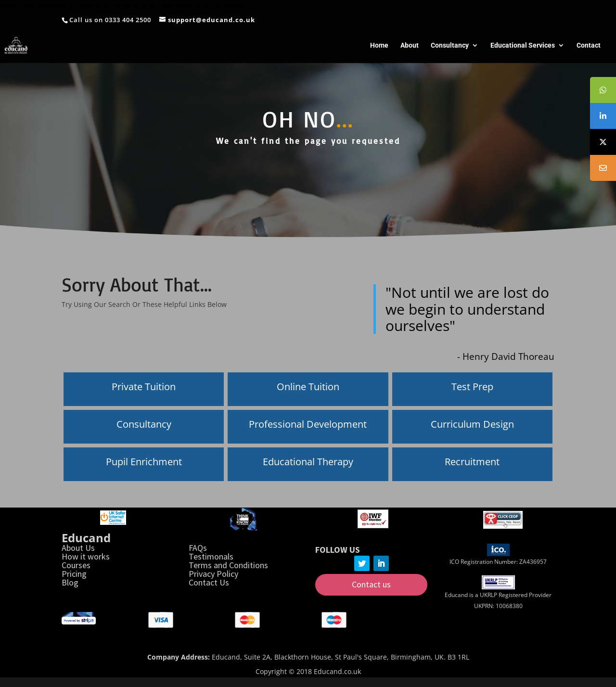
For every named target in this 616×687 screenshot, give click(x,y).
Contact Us (209, 582)
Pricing (74, 574)
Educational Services (523, 45)
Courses (76, 565)
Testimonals (211, 556)
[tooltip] (603, 90)
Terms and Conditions (228, 565)
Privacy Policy (213, 574)
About (410, 45)
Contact (589, 45)
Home (379, 45)
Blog (70, 582)
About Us (78, 548)
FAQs (198, 548)
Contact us (371, 584)
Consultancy (450, 45)
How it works (86, 556)
